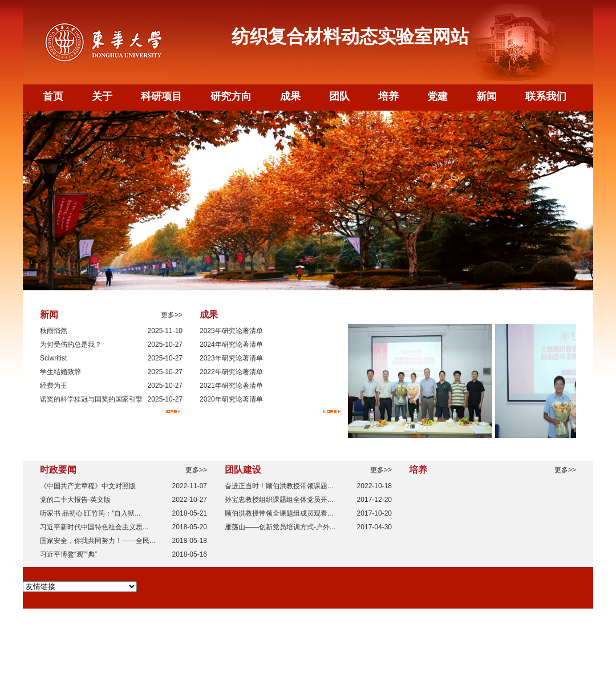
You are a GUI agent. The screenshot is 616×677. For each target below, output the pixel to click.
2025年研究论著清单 (231, 331)
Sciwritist (53, 358)
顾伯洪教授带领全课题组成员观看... (279, 513)
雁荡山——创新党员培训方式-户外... (280, 527)
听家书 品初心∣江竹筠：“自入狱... (90, 513)
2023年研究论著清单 (231, 358)
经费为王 (54, 386)
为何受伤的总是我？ (71, 344)
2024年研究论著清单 (231, 344)
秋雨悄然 (54, 331)
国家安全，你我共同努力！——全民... (98, 541)
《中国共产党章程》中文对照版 (88, 486)
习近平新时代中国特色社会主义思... (94, 527)
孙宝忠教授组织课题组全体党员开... (279, 500)
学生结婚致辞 (60, 372)
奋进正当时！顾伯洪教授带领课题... (279, 486)
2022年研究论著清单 (231, 372)
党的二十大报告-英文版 (75, 500)
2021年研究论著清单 (231, 386)
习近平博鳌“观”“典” (68, 554)
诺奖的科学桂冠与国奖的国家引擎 (91, 399)
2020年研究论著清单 (231, 399)
